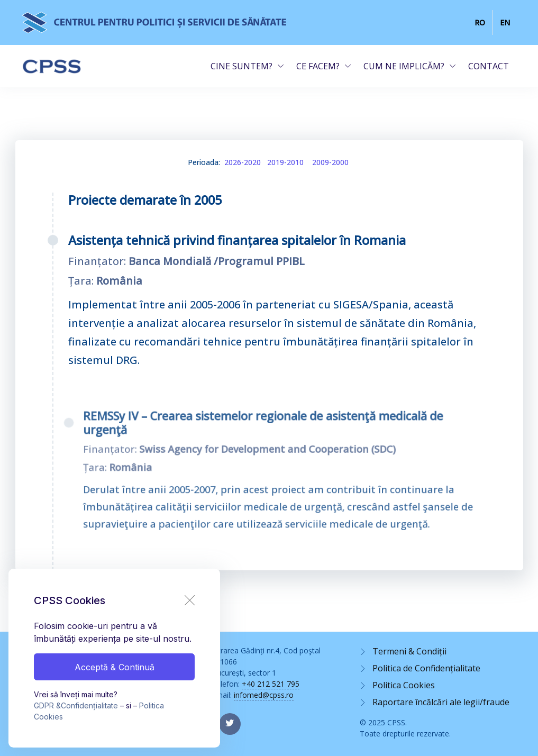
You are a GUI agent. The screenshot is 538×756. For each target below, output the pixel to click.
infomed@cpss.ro (264, 695)
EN (505, 22)
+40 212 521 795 (271, 684)
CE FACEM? (318, 66)
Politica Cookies (404, 685)
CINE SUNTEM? (241, 66)
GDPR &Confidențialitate (76, 705)
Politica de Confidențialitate (426, 668)
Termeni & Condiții (409, 651)
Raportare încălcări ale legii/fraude (441, 702)
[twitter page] (230, 724)
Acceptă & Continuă (115, 667)
